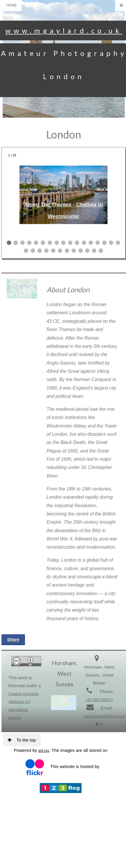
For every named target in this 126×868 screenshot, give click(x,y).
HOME (11, 5)
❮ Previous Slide (24, 190)
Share (13, 639)
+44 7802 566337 (99, 700)
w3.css (44, 751)
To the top (22, 740)
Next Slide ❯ (107, 190)
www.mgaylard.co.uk (64, 30)
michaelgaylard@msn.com (105, 716)
